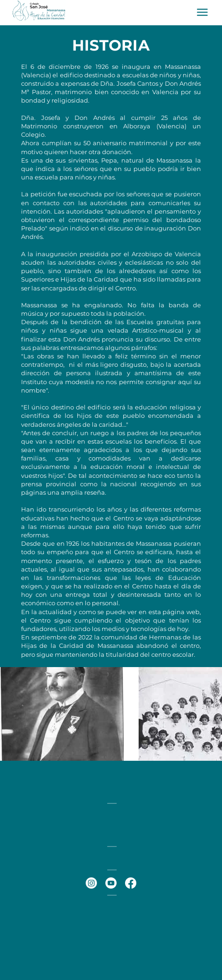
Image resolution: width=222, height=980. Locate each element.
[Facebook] (131, 883)
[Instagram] (91, 883)
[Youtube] (111, 883)
